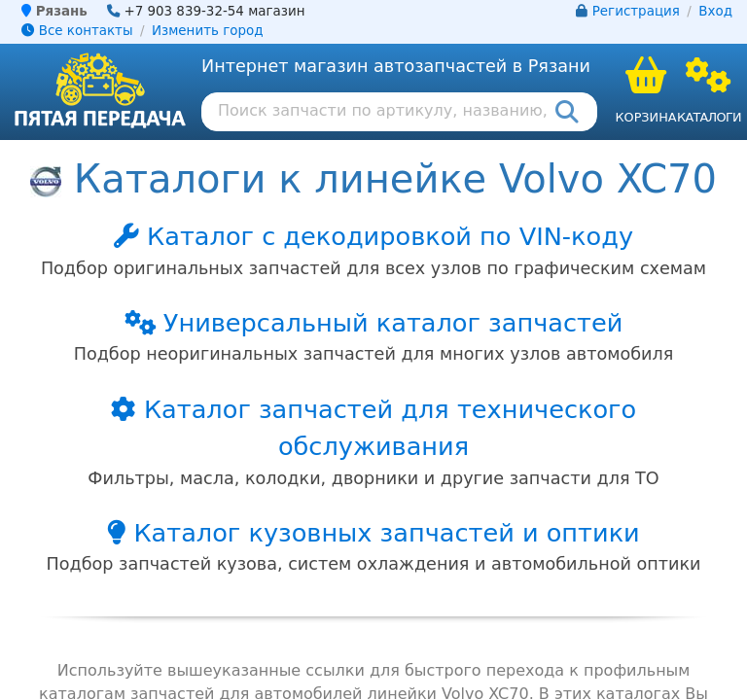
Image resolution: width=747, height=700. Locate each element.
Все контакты (77, 31)
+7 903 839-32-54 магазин (214, 11)
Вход (715, 11)
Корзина (645, 117)
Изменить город (207, 31)
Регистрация (636, 11)
